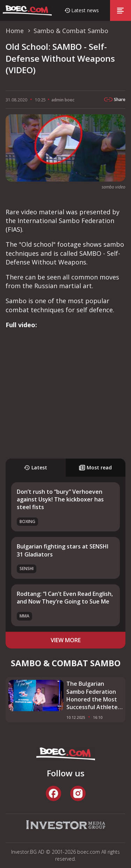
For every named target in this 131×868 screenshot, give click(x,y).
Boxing (27, 521)
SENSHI (27, 569)
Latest (35, 467)
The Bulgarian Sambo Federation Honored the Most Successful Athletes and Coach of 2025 (93, 696)
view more (66, 640)
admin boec (63, 100)
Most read (95, 467)
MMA (24, 616)
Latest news (85, 10)
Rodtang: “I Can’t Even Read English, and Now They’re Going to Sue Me (65, 598)
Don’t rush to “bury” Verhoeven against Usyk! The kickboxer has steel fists (60, 500)
